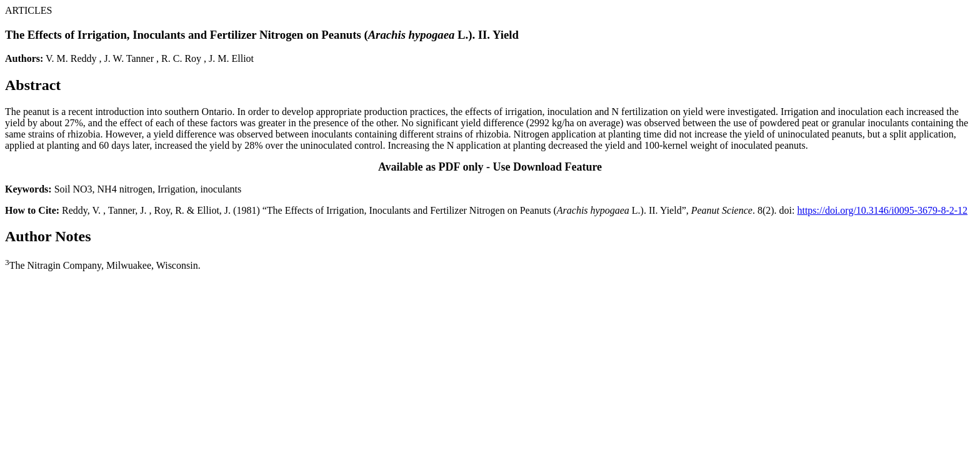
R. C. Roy (181, 58)
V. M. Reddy (71, 58)
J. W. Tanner (129, 58)
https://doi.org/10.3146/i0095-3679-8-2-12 (882, 210)
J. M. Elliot (231, 58)
